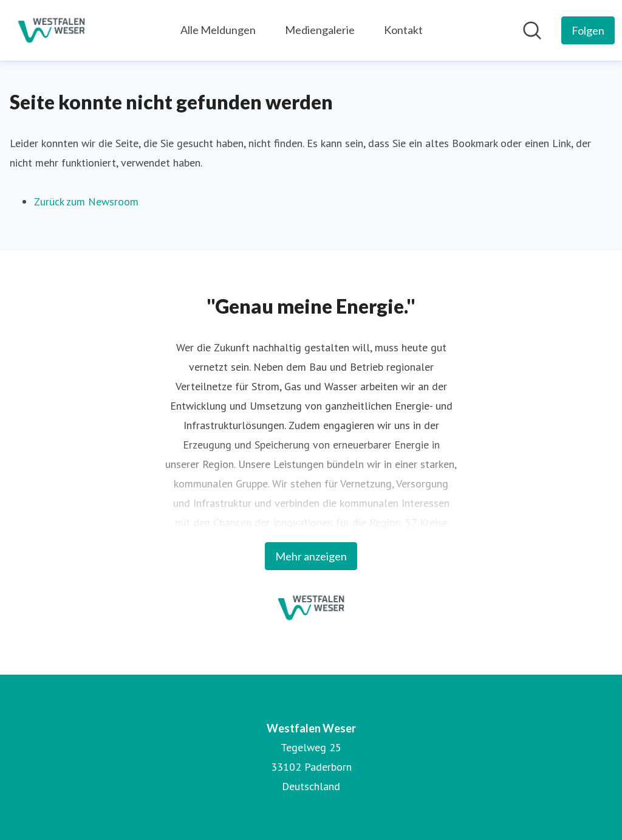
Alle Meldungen (218, 30)
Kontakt (403, 30)
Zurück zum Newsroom (86, 201)
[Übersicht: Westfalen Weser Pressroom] (51, 30)
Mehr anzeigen (311, 556)
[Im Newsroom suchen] (532, 30)
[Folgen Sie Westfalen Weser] (588, 30)
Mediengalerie (320, 30)
